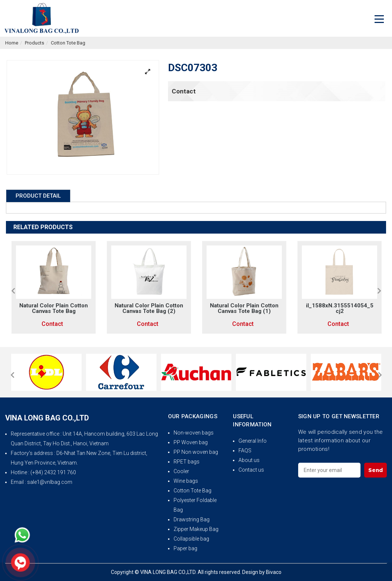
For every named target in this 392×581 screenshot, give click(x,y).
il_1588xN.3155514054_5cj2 (340, 308)
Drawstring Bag (192, 519)
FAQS (245, 450)
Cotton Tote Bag (68, 43)
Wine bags (186, 481)
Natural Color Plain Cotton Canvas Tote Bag (54, 308)
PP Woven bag (191, 442)
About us (249, 460)
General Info (253, 441)
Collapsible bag (191, 539)
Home (12, 43)
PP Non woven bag (196, 452)
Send (375, 470)
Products (34, 43)
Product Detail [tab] (38, 196)
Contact (184, 91)
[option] (54, 287)
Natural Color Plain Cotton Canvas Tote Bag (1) (244, 308)
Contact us (251, 470)
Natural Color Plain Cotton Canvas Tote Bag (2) (149, 308)
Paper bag (185, 548)
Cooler (181, 471)
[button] (13, 291)
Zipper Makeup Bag (196, 529)
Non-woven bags (194, 433)
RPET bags (187, 462)
